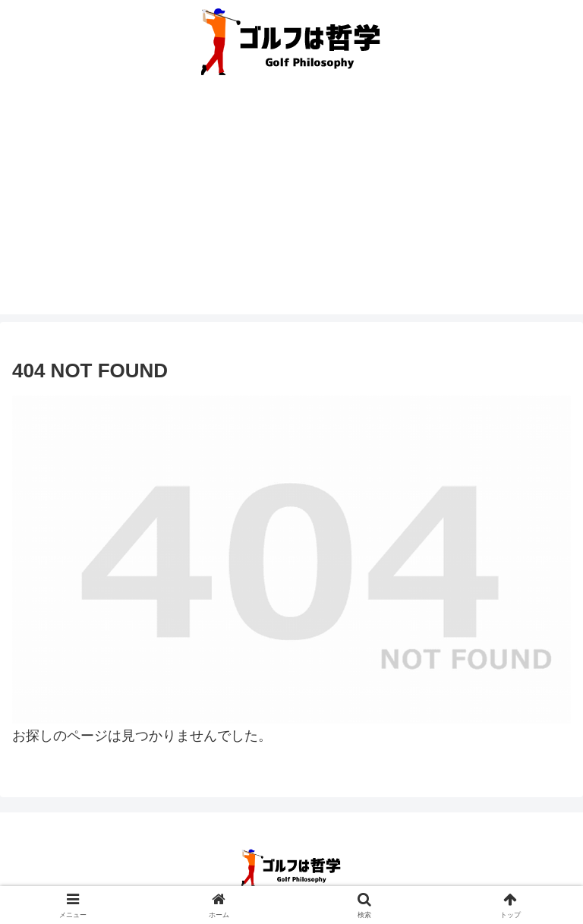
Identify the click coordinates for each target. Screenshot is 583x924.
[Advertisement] (291, 208)
